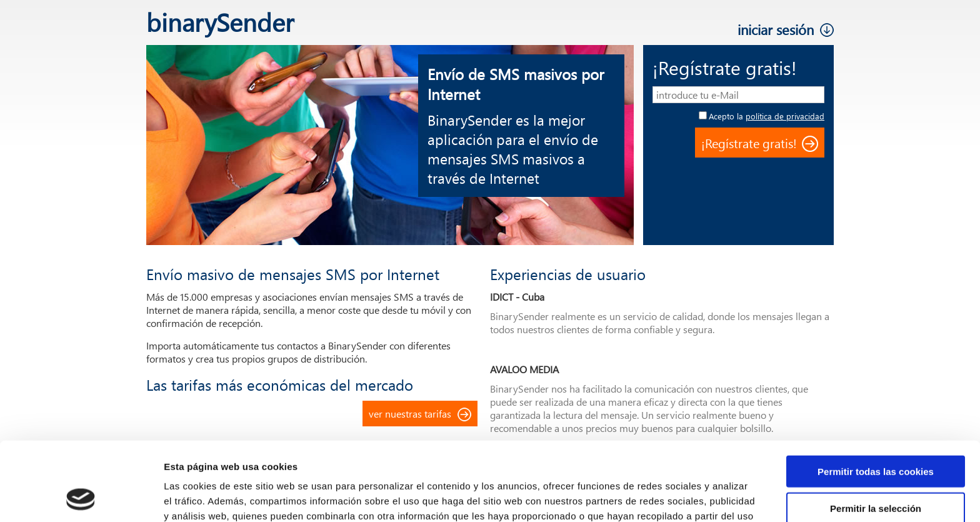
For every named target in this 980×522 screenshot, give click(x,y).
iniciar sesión (776, 29)
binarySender (220, 22)
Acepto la (767, 116)
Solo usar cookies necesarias (876, 470)
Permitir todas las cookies (876, 397)
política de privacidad (785, 116)
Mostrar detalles (672, 497)
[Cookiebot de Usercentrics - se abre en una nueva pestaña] (81, 498)
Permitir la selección (876, 434)
